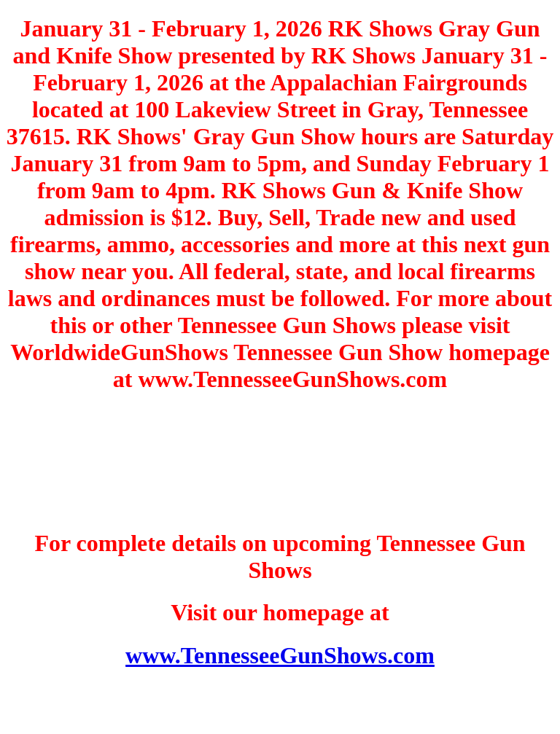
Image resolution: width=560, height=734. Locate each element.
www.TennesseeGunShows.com (280, 655)
